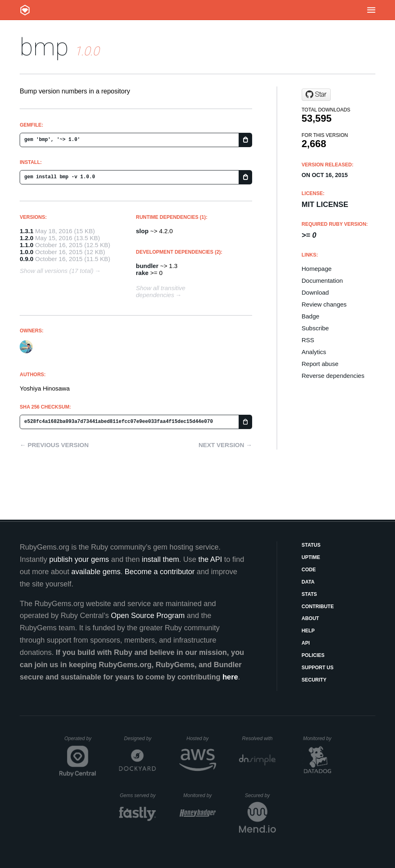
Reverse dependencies (333, 376)
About (310, 618)
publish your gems (79, 559)
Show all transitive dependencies (161, 291)
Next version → (225, 445)
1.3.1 (26, 231)
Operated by (80, 741)
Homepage (317, 269)
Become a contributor (159, 572)
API (306, 643)
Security (314, 680)
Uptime (311, 557)
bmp (44, 47)
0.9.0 (26, 259)
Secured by (260, 795)
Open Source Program (148, 616)
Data (308, 582)
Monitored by (319, 738)
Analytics (314, 352)
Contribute (318, 607)
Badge (310, 316)
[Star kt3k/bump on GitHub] (316, 95)
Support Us (318, 668)
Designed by (140, 738)
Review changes (324, 304)
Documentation (322, 281)
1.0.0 (26, 252)
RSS (308, 340)
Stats (309, 594)
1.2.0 (26, 238)
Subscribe (315, 328)
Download (315, 292)
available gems (96, 572)
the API (210, 559)
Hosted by (201, 738)
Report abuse (320, 364)
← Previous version (54, 445)
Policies (313, 655)
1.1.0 (26, 245)
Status (311, 545)
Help (308, 631)
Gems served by (138, 795)
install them (160, 559)
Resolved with (259, 738)
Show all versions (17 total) (56, 271)
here (230, 677)
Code (309, 570)
